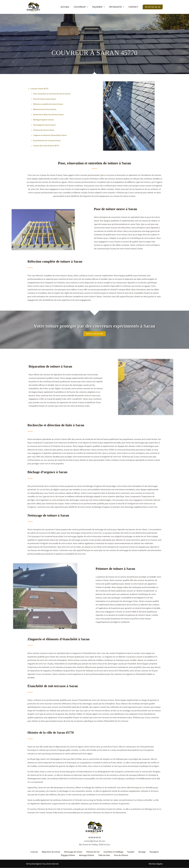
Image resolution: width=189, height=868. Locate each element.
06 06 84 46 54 (94, 837)
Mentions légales (156, 864)
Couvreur (82, 7)
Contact (133, 7)
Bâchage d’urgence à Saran (44, 120)
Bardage (141, 852)
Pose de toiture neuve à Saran (45, 99)
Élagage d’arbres (68, 855)
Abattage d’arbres (87, 855)
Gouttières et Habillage (113, 852)
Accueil (66, 7)
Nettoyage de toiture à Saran (44, 125)
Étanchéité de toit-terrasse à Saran (47, 140)
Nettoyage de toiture (73, 852)
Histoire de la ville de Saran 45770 (46, 146)
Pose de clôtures (121, 855)
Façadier (99, 7)
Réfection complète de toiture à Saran (48, 104)
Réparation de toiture (52, 852)
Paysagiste (117, 7)
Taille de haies (104, 855)
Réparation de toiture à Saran (45, 109)
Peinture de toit (93, 852)
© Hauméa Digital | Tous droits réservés (42, 864)
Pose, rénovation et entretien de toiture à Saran (52, 94)
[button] (88, 7)
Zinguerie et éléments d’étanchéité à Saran (50, 135)
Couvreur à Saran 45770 (39, 89)
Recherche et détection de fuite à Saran (48, 115)
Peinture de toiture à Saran (44, 130)
